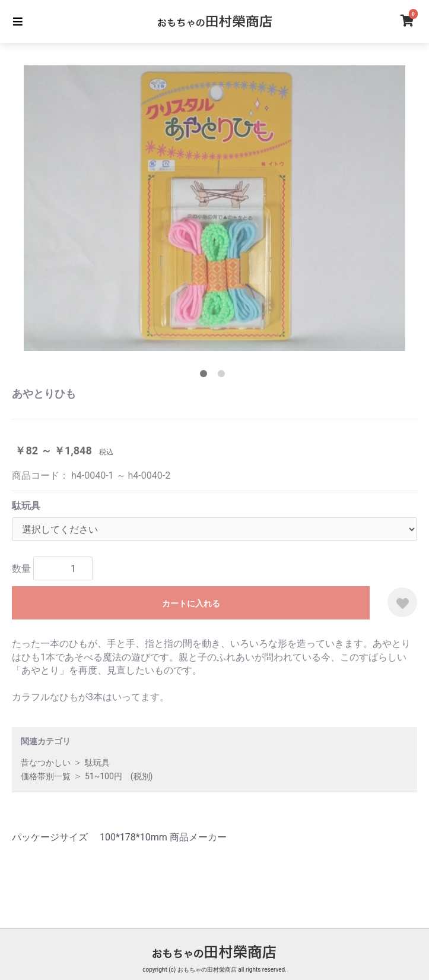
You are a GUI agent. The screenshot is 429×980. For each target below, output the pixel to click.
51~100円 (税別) (119, 776)
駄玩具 (26, 506)
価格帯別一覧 (46, 776)
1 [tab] (206, 376)
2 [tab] (224, 376)
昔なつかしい (46, 763)
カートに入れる (191, 603)
